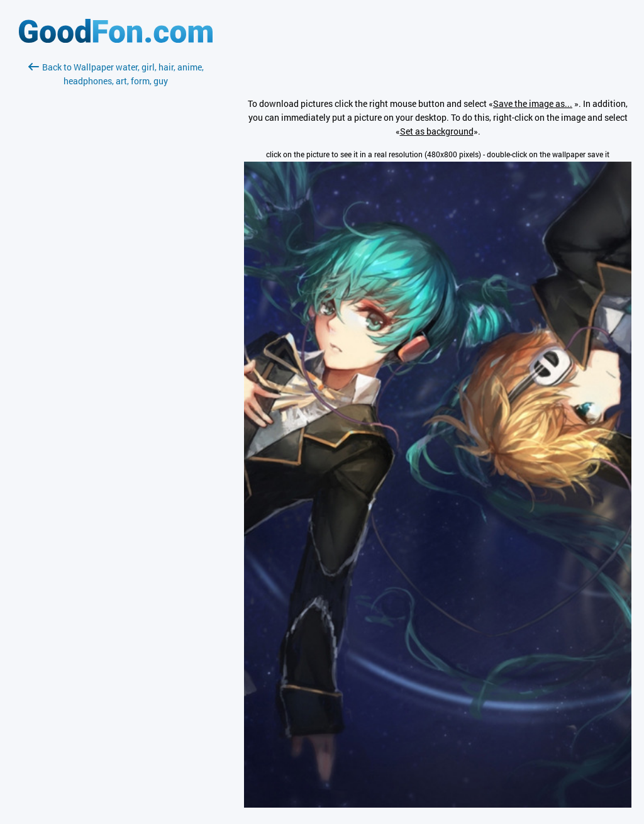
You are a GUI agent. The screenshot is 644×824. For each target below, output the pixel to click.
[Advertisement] (116, 237)
